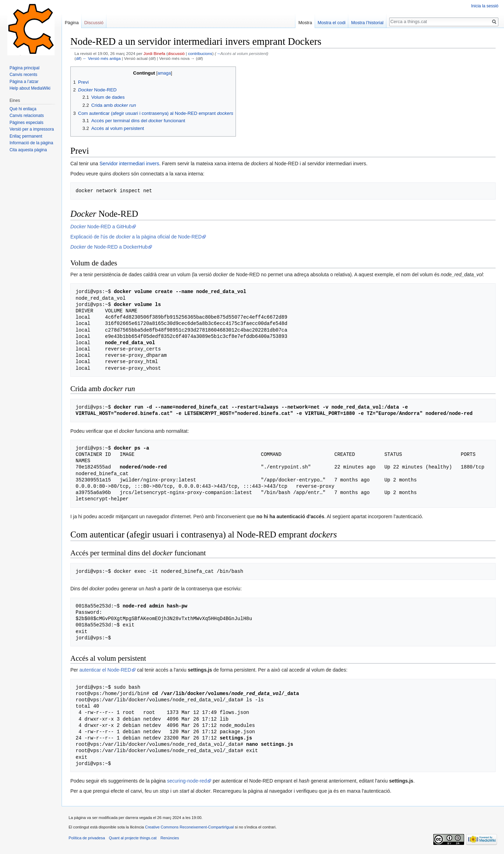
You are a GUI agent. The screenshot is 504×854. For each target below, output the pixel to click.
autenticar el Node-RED (105, 670)
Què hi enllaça (23, 109)
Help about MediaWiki (30, 88)
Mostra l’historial (367, 23)
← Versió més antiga (101, 58)
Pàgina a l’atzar (24, 82)
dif (78, 58)
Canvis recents (23, 75)
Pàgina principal (24, 68)
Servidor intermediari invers (129, 164)
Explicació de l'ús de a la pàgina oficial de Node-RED (136, 237)
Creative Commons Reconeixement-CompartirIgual (189, 827)
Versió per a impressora (32, 129)
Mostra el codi (332, 23)
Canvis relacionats (27, 116)
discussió (176, 53)
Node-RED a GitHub (101, 227)
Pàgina (72, 23)
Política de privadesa (87, 838)
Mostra (305, 23)
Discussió (94, 23)
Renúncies (170, 838)
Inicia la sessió (485, 6)
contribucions (200, 53)
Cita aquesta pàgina (28, 150)
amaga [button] (164, 73)
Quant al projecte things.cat (133, 838)
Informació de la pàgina (31, 143)
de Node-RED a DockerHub (109, 247)
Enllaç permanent (26, 136)
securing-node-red (187, 781)
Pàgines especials (26, 123)
